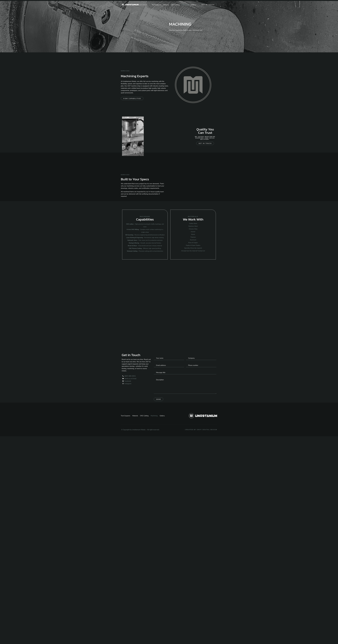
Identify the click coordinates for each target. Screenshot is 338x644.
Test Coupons (156, 5)
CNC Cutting (175, 5)
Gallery (193, 5)
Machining (185, 5)
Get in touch (208, 5)
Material (166, 5)
